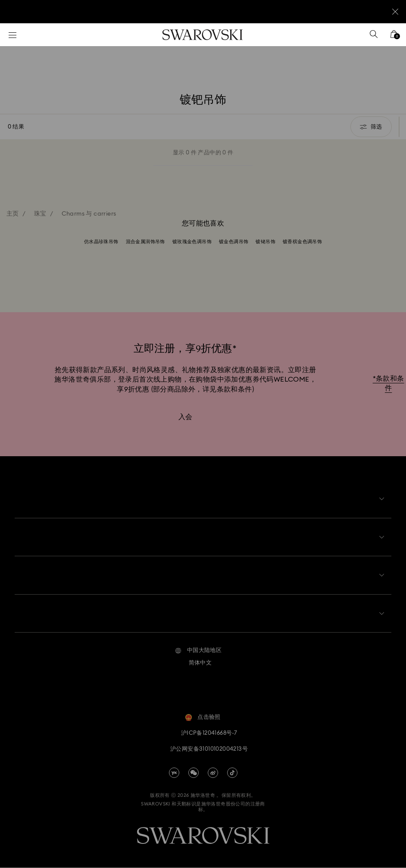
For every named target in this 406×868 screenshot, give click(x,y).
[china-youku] (174, 773)
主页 (13, 214)
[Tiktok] (232, 773)
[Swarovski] (203, 35)
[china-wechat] (194, 773)
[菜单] (12, 35)
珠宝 (40, 214)
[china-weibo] (213, 773)
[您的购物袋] (394, 37)
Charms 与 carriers (89, 214)
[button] (198, 652)
